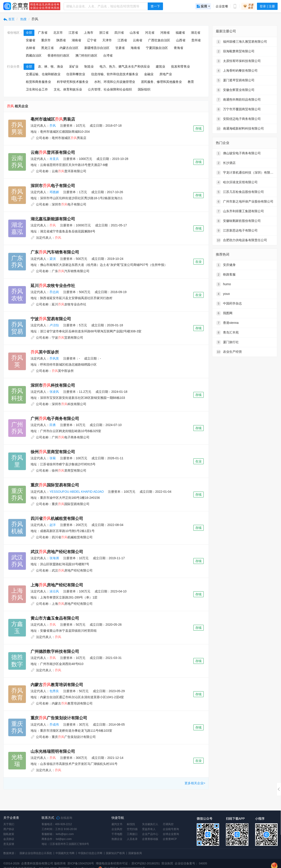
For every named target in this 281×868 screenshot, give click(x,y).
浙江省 (104, 33)
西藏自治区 (34, 55)
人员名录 (132, 839)
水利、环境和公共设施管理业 (115, 82)
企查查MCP (170, 839)
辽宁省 (92, 40)
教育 (191, 82)
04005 (203, 863)
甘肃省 (120, 48)
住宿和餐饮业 (76, 74)
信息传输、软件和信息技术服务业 (115, 74)
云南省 (138, 40)
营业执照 (167, 863)
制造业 (89, 66)
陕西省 (61, 40)
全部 (29, 33)
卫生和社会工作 (37, 89)
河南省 (165, 33)
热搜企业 (117, 839)
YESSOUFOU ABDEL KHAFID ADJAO (77, 492)
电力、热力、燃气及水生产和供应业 (125, 66)
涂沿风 (54, 591)
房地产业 (166, 74)
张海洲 (54, 558)
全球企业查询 (171, 834)
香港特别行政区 (58, 55)
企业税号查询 (171, 829)
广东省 (43, 33)
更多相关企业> (195, 783)
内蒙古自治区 (69, 48)
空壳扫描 (132, 829)
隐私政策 (9, 834)
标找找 (131, 824)
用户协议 (9, 829)
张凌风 (54, 392)
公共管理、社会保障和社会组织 (110, 89)
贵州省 (196, 40)
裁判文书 (117, 824)
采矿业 (74, 66)
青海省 (178, 48)
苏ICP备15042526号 (81, 863)
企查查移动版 (150, 839)
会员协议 (9, 839)
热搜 (23, 19)
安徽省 (31, 40)
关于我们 (9, 824)
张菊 (53, 458)
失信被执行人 (150, 824)
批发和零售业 (181, 66)
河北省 (150, 33)
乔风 (53, 126)
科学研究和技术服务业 (73, 82)
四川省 (119, 33)
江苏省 (73, 33)
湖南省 (76, 40)
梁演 (53, 259)
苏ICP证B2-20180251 (146, 863)
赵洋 (53, 525)
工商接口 (132, 834)
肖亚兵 (54, 159)
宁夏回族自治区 (157, 48)
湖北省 (196, 33)
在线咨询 (64, 818)
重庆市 (46, 40)
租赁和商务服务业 (38, 82)
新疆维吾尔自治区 (97, 48)
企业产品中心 (150, 834)
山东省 (134, 33)
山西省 (181, 40)
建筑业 (161, 66)
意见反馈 (9, 844)
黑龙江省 (47, 48)
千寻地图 (117, 834)
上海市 (89, 33)
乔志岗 (54, 292)
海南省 (135, 48)
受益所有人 (149, 829)
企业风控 (117, 829)
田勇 (53, 425)
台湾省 (108, 55)
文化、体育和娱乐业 (68, 89)
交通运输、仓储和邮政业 (43, 74)
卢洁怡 (54, 325)
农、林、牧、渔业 (51, 66)
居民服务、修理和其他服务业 (161, 82)
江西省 (122, 40)
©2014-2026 (11, 863)
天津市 (107, 40)
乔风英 (54, 358)
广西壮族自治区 (159, 40)
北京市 (58, 33)
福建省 (180, 33)
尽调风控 (168, 824)
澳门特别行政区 (86, 55)
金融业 (149, 74)
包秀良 (54, 691)
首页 (9, 19)
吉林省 (31, 48)
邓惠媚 (54, 192)
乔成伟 (54, 724)
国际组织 (144, 89)
